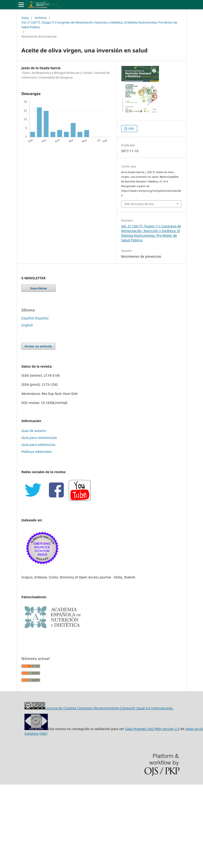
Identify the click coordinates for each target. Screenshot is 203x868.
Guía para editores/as (38, 445)
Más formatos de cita (139, 204)
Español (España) (35, 318)
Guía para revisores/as (39, 438)
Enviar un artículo (38, 346)
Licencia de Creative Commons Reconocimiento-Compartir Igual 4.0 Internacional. (110, 708)
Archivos (41, 18)
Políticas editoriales (37, 452)
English (27, 325)
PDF (131, 129)
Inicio (25, 18)
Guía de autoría (34, 431)
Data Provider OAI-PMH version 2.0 (152, 729)
